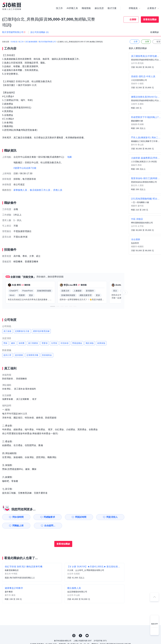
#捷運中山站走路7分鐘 (25, 168)
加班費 (22, 343)
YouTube (87, 636)
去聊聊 (133, 19)
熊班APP (155, 624)
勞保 (5, 343)
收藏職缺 (155, 32)
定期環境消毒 (32, 355)
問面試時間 (81, 517)
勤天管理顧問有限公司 (47, 42)
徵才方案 (112, 8)
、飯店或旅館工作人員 (39, 190)
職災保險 (90, 343)
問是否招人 (112, 517)
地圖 (70, 157)
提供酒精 (19, 355)
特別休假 (65, 343)
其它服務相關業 (31, 42)
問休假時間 (18, 517)
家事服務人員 (20, 190)
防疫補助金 (47, 355)
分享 (134, 42)
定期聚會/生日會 (22, 331)
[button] (53, 306)
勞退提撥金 (77, 343)
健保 (13, 343)
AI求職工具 (72, 8)
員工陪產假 (33, 343)
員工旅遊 (7, 331)
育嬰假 (45, 343)
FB (80, 636)
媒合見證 (99, 8)
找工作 (59, 8)
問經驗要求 (49, 517)
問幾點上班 (18, 526)
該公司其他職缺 (40, 32)
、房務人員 (57, 190)
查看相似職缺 (150, 19)
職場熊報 (86, 8)
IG (74, 636)
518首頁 (14, 42)
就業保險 (101, 343)
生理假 (54, 343)
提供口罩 (7, 355)
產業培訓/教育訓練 (41, 331)
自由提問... (50, 526)
